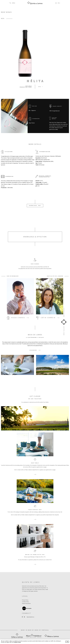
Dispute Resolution (26, 603)
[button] (58, 3)
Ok (67, 642)
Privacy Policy (25, 600)
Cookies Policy (25, 602)
